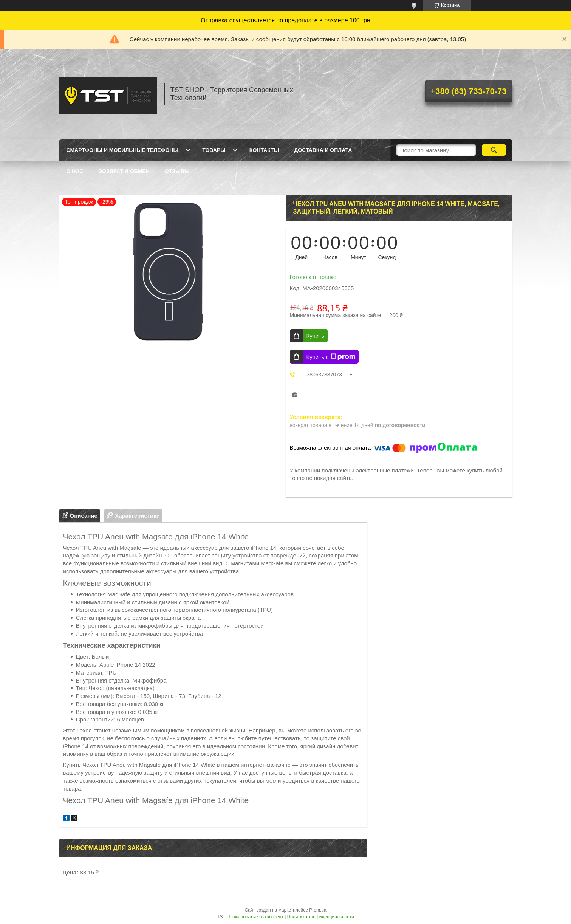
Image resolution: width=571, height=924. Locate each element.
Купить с (331, 357)
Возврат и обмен (124, 171)
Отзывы (177, 171)
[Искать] (494, 150)
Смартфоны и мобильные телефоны (123, 150)
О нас (75, 171)
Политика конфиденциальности (321, 917)
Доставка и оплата (323, 150)
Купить (315, 336)
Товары (214, 150)
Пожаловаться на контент (256, 917)
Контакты (264, 150)
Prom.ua (318, 910)
